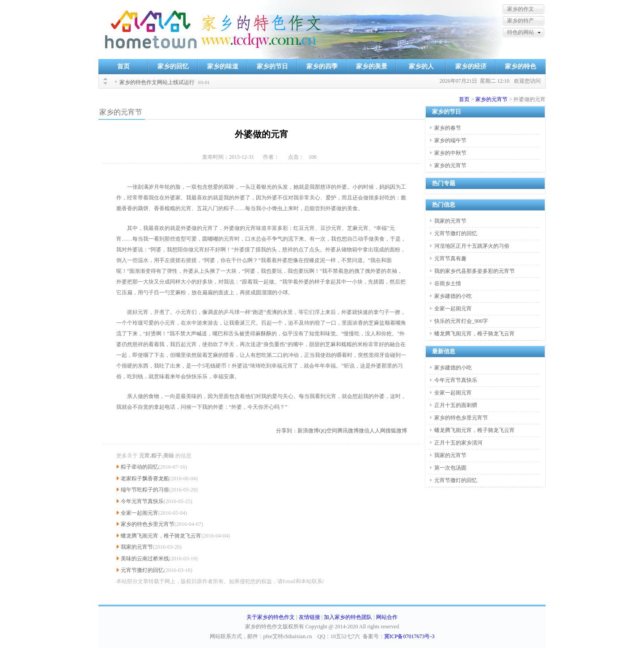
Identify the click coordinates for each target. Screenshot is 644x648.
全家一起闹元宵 (140, 513)
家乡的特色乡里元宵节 (148, 524)
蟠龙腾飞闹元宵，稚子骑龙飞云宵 (161, 536)
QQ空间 (328, 431)
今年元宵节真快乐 (142, 501)
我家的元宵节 (137, 547)
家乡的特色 (521, 66)
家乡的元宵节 (491, 99)
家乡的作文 (521, 9)
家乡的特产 (521, 21)
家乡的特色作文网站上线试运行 (157, 82)
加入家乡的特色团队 (348, 617)
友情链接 (309, 617)
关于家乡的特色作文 (271, 617)
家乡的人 (421, 66)
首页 (123, 66)
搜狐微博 (396, 431)
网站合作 (387, 617)
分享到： (287, 431)
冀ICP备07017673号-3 (409, 636)
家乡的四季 (322, 66)
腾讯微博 (348, 431)
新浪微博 (308, 431)
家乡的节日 (272, 66)
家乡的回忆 (173, 66)
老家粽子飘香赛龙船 (145, 479)
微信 (364, 431)
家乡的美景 (372, 66)
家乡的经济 (471, 66)
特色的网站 (521, 32)
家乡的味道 (223, 66)
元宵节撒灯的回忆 (142, 570)
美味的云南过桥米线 (145, 559)
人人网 (377, 431)
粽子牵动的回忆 (140, 467)
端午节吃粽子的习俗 (145, 490)
